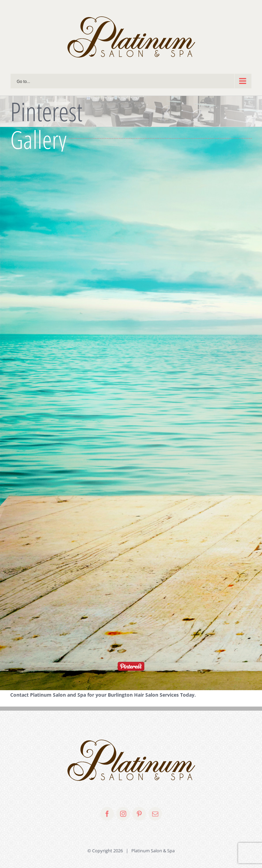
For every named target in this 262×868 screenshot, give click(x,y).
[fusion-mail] (155, 814)
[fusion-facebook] (107, 814)
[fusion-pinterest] (139, 814)
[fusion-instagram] (123, 814)
